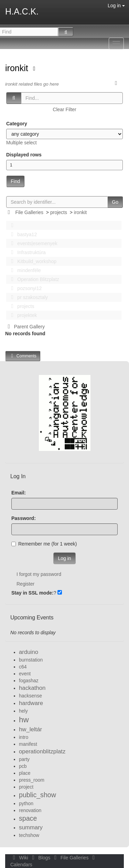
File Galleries (29, 212)
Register (25, 584)
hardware (31, 703)
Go (115, 202)
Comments (23, 356)
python (26, 803)
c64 (23, 667)
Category (17, 124)
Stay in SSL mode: (33, 593)
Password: (24, 518)
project (26, 787)
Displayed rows (24, 155)
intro (24, 737)
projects (59, 212)
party (24, 759)
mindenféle (24, 270)
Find (15, 181)
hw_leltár (30, 729)
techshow (29, 835)
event (25, 674)
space (28, 818)
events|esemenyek (32, 243)
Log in (116, 6)
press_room (32, 780)
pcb (23, 766)
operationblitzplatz (42, 751)
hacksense (30, 696)
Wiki (20, 858)
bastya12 (22, 234)
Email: (19, 493)
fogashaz (29, 681)
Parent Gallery (25, 327)
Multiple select (21, 143)
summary (31, 827)
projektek (22, 315)
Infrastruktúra (26, 252)
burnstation (31, 660)
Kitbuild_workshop (32, 261)
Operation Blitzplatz (33, 279)
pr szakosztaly (28, 297)
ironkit (18, 68)
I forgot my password (39, 574)
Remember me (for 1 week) (44, 544)
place (25, 773)
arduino (29, 652)
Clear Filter (64, 109)
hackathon (32, 688)
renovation (30, 810)
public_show (37, 795)
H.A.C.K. (22, 11)
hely (23, 711)
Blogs (41, 858)
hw (24, 720)
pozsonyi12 (24, 288)
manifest (28, 744)
